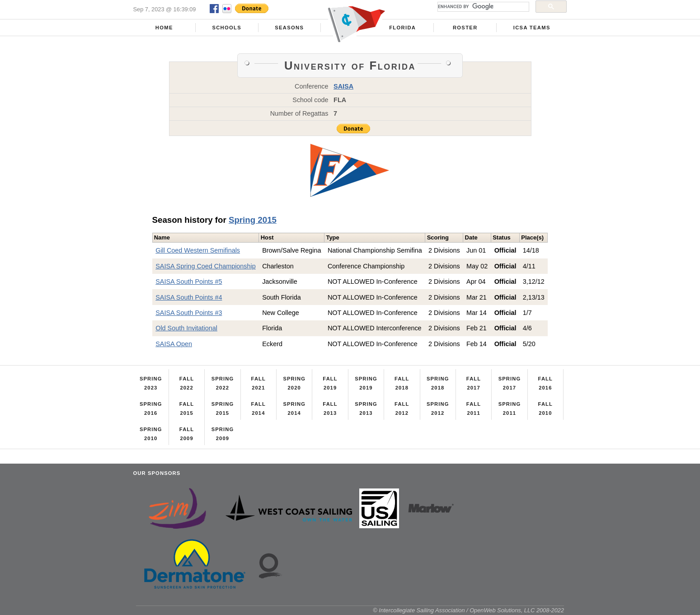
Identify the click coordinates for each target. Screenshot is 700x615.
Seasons (289, 28)
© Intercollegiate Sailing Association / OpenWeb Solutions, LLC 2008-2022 (468, 610)
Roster (465, 28)
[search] (482, 7)
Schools (227, 28)
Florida (402, 28)
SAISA (343, 86)
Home (164, 28)
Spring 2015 (253, 220)
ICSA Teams (532, 28)
